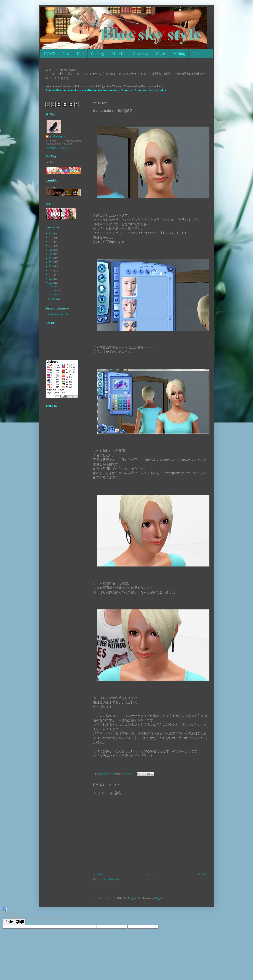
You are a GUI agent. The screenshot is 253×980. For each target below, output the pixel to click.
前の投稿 (202, 874)
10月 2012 (53, 295)
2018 (52, 258)
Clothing (98, 54)
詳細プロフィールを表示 (57, 148)
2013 (52, 279)
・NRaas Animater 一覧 (57, 314)
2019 (52, 254)
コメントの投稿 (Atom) (109, 879)
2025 (52, 233)
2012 (52, 283)
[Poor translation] (20, 922)
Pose (66, 54)
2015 (52, 271)
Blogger (158, 898)
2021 (52, 246)
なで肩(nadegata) (58, 136)
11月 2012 (53, 291)
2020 (52, 250)
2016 (52, 266)
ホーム (150, 874)
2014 (52, 275)
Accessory (141, 54)
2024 (52, 238)
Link (196, 54)
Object (161, 54)
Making (179, 54)
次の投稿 (98, 874)
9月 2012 (53, 299)
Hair (80, 54)
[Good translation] (9, 922)
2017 (52, 262)
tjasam (134, 898)
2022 (52, 242)
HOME (50, 54)
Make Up (119, 54)
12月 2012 (53, 286)
